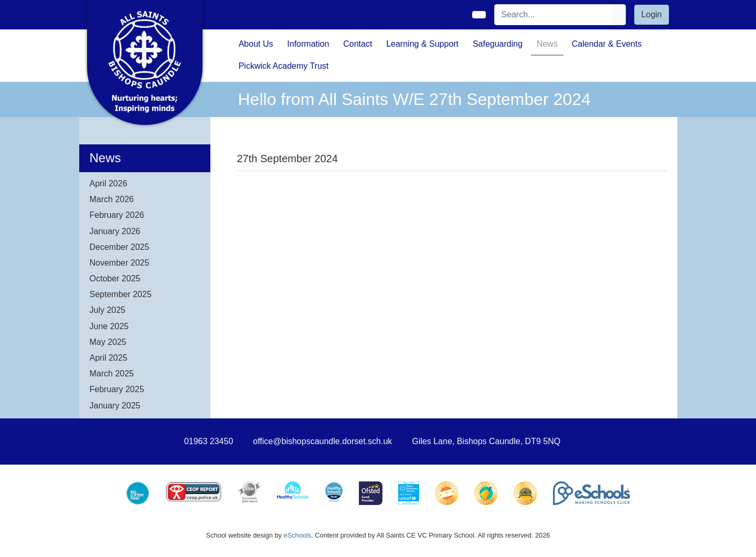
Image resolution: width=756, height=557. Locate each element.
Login (651, 14)
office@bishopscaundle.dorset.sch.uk (322, 441)
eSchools (298, 535)
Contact (358, 44)
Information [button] (308, 44)
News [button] (547, 44)
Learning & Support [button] (422, 44)
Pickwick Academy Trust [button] (284, 66)
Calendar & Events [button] (607, 44)
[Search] (553, 15)
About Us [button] (256, 44)
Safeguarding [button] (498, 44)
